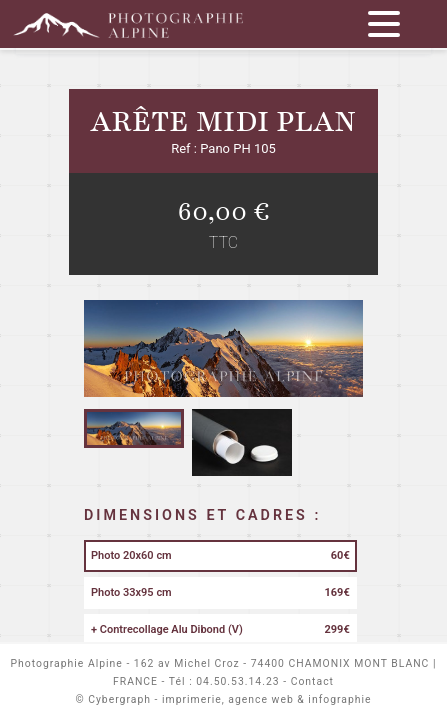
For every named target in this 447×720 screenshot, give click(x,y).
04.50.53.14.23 (237, 681)
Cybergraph (119, 699)
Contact (312, 681)
